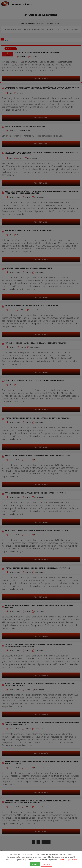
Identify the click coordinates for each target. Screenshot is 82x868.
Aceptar (35, 864)
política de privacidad (68, 859)
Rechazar (46, 864)
